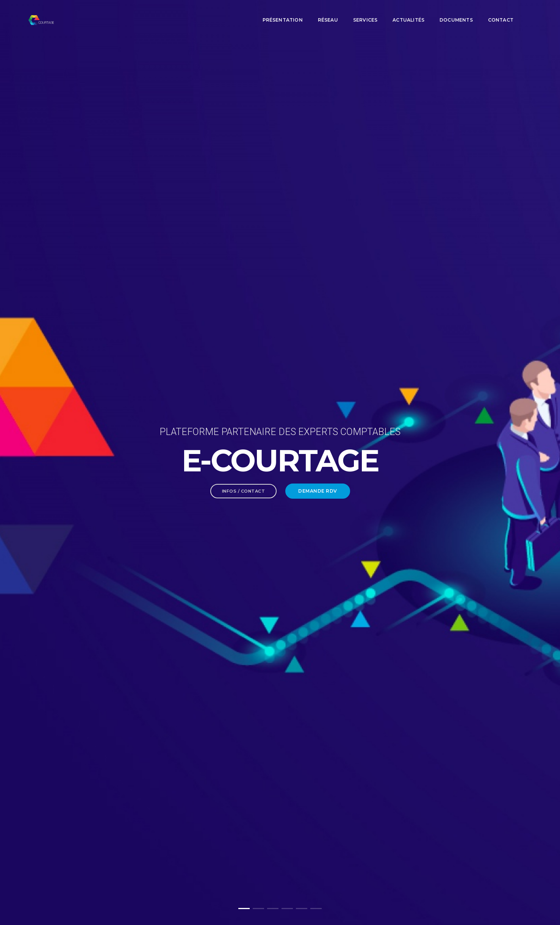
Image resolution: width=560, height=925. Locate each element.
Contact (501, 13)
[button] (244, 909)
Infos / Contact (244, 165)
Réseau (328, 13)
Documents (456, 13)
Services (365, 13)
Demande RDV (318, 165)
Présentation (283, 13)
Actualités (408, 13)
